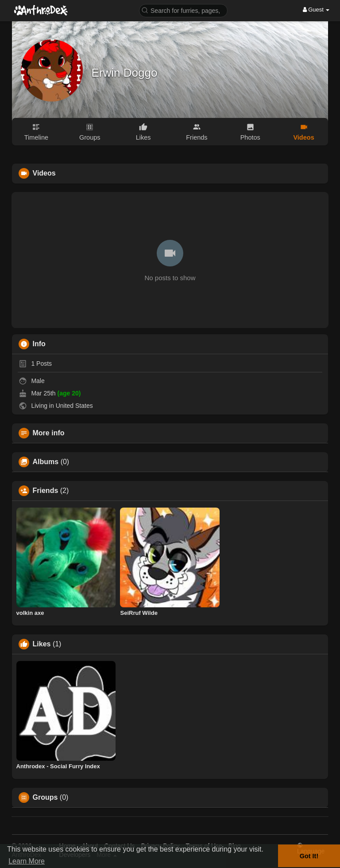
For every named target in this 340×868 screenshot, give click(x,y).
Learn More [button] (27, 861)
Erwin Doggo (125, 73)
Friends (46, 491)
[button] (183, 10)
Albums (46, 462)
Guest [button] (316, 10)
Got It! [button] (309, 856)
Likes (42, 644)
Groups (45, 798)
